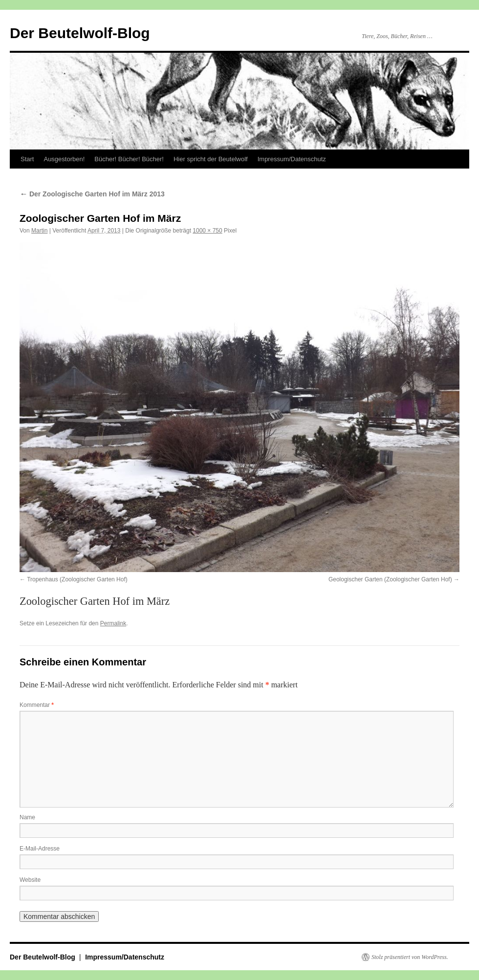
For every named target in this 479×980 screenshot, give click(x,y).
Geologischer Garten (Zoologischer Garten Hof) (390, 579)
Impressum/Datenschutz (292, 159)
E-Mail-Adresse (40, 849)
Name (27, 817)
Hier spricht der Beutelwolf (211, 159)
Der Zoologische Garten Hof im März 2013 (92, 194)
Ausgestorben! (64, 159)
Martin (39, 231)
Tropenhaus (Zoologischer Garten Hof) (77, 579)
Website (30, 880)
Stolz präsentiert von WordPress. (410, 957)
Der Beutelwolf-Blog (80, 33)
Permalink (113, 623)
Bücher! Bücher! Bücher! (129, 159)
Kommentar (37, 705)
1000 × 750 (207, 231)
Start (27, 159)
